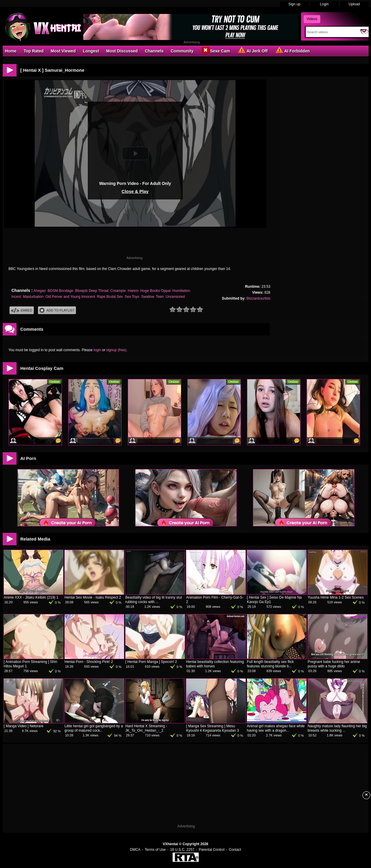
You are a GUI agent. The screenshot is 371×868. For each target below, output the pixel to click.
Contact (235, 850)
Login (324, 4)
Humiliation (181, 291)
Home (11, 51)
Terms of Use (155, 850)
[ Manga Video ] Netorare (24, 726)
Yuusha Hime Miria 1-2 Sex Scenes (336, 597)
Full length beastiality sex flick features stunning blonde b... (270, 664)
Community (182, 51)
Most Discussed (122, 51)
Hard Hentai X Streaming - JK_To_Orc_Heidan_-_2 (146, 728)
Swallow (148, 297)
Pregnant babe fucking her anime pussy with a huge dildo (334, 664)
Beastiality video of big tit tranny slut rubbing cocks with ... (154, 600)
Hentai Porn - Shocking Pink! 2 (89, 662)
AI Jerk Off (252, 51)
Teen (160, 297)
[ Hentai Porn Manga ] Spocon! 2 (151, 662)
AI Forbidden (292, 51)
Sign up (294, 4)
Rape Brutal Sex (110, 297)
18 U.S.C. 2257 (182, 850)
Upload (354, 4)
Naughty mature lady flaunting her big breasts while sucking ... (337, 728)
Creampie (118, 291)
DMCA (135, 850)
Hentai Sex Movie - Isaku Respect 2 (93, 597)
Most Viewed (63, 51)
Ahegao (40, 291)
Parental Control (212, 850)
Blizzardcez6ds (258, 298)
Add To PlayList (57, 310)
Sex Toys (132, 297)
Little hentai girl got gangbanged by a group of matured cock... (94, 728)
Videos (312, 19)
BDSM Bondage (60, 291)
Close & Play (135, 191)
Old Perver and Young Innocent (70, 297)
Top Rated (33, 51)
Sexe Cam (215, 51)
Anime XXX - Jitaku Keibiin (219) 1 (31, 597)
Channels (154, 51)
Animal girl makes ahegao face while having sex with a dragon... (276, 728)
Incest (16, 297)
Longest (91, 51)
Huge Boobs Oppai (155, 291)
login (97, 350)
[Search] (332, 32)
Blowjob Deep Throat (92, 291)
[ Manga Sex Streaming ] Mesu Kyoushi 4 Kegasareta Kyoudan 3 (213, 728)
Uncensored (175, 297)
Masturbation (33, 297)
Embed (22, 310)
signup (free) (116, 350)
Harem (133, 291)
